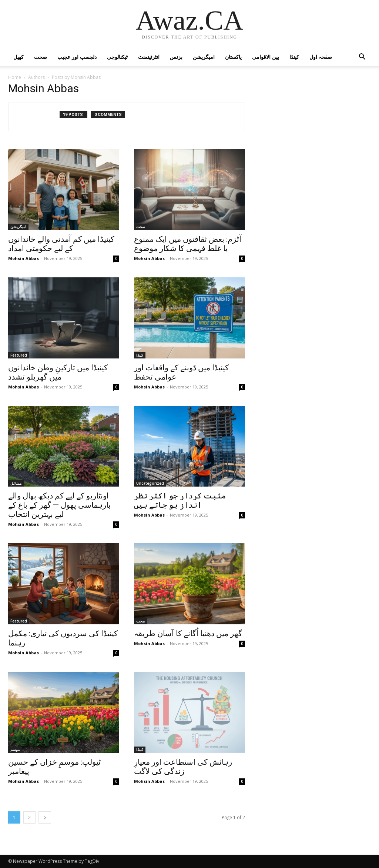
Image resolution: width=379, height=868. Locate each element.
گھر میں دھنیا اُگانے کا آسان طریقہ (188, 634)
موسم (15, 750)
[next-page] (45, 817)
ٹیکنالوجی (117, 57)
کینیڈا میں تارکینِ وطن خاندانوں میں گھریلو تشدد (58, 372)
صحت (41, 57)
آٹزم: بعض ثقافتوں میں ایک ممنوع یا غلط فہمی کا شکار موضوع (188, 244)
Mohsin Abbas (24, 258)
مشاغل (16, 483)
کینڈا (294, 57)
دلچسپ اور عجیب (77, 57)
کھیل (19, 57)
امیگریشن (204, 57)
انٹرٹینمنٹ (149, 57)
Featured (19, 355)
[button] (362, 58)
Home (15, 77)
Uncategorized (150, 483)
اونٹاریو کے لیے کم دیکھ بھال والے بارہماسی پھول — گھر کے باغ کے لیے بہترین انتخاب (59, 505)
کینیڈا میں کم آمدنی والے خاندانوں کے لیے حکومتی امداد (61, 244)
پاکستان (233, 57)
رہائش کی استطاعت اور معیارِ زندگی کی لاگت (183, 767)
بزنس (176, 57)
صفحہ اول (321, 57)
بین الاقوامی (266, 57)
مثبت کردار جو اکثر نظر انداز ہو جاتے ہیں (180, 500)
